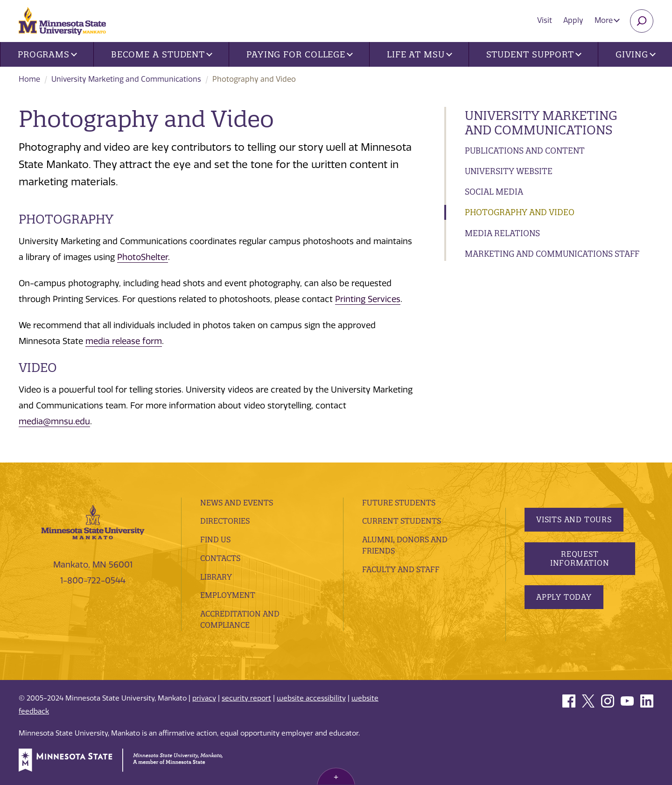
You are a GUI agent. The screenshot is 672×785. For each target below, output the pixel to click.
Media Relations (502, 233)
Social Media (494, 192)
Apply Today (564, 597)
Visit (545, 20)
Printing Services (368, 299)
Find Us (215, 540)
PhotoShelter (143, 257)
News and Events (237, 503)
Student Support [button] (534, 54)
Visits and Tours (574, 519)
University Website (509, 171)
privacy (204, 698)
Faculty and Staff (401, 569)
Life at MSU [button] (420, 54)
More (607, 20)
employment (228, 595)
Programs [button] (47, 54)
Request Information (579, 558)
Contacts (220, 558)
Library (216, 577)
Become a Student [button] (162, 54)
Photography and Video (520, 212)
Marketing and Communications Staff (552, 254)
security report (246, 698)
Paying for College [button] (300, 54)
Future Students (399, 503)
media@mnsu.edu (54, 421)
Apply (573, 20)
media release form (124, 341)
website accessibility (311, 698)
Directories (225, 521)
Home (29, 79)
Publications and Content (525, 151)
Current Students (402, 521)
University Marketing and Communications (126, 79)
